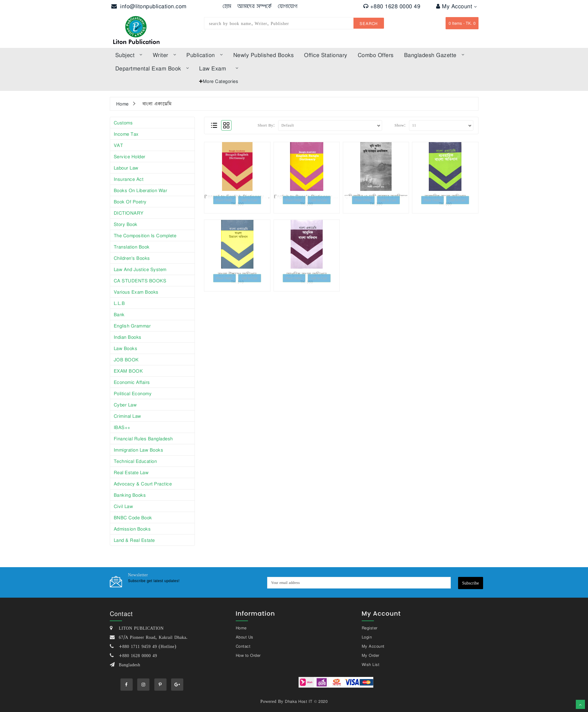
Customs (123, 123)
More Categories (221, 81)
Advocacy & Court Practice (143, 484)
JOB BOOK (126, 360)
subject (129, 55)
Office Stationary (326, 55)
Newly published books (264, 55)
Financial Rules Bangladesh (143, 438)
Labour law (126, 168)
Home (122, 104)
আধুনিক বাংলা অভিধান (307, 274)
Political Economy (133, 393)
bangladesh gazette (434, 55)
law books (126, 348)
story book (126, 224)
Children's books (132, 258)
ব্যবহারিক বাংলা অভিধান (445, 196)
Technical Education (135, 461)
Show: (400, 125)
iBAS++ (122, 427)
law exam (219, 68)
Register (370, 628)
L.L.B (119, 303)
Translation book (132, 247)
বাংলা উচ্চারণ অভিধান (237, 274)
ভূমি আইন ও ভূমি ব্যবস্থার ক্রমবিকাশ (376, 196)
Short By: (266, 125)
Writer (165, 55)
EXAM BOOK (128, 371)
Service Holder (130, 156)
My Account (456, 6)
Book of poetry (130, 202)
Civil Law (124, 506)
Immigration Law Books (139, 450)
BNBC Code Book (133, 517)
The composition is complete (145, 235)
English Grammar (132, 326)
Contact (243, 646)
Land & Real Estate (134, 540)
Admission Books (132, 529)
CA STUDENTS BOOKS (140, 281)
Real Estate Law (131, 472)
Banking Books (130, 495)
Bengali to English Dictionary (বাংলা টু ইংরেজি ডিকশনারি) (259, 196)
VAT (118, 145)
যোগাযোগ (288, 6)
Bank (119, 314)
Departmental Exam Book (152, 68)
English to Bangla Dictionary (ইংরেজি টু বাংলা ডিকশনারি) (328, 196)
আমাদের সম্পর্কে (255, 6)
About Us (245, 637)
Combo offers (376, 55)
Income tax (126, 134)
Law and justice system (140, 269)
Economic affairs (132, 382)
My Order (371, 655)
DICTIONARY (129, 213)
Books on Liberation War (141, 190)
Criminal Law (127, 416)
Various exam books (136, 292)
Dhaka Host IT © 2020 (306, 701)
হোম (227, 6)
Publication (204, 55)
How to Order (248, 655)
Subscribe (470, 583)
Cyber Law (125, 405)
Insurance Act (129, 179)
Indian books (128, 337)
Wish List (371, 664)
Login (367, 637)
